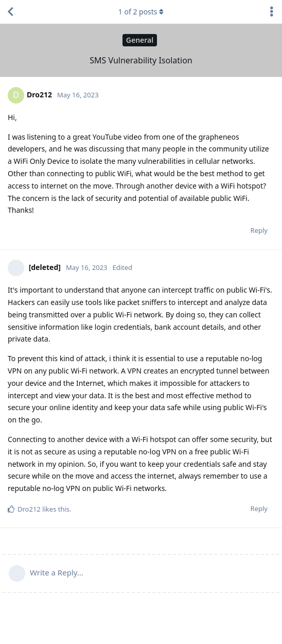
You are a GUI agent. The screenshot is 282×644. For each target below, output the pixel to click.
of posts (141, 12)
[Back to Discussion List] (10, 12)
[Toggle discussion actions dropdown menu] (272, 12)
